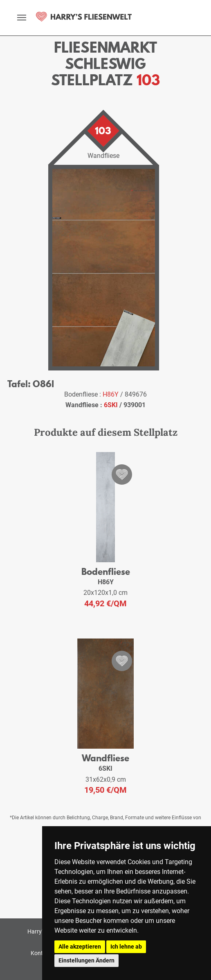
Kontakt (41, 953)
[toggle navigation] (22, 18)
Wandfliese (105, 758)
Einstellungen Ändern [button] (86, 960)
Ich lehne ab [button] (126, 947)
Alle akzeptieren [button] (80, 947)
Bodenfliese (106, 571)
